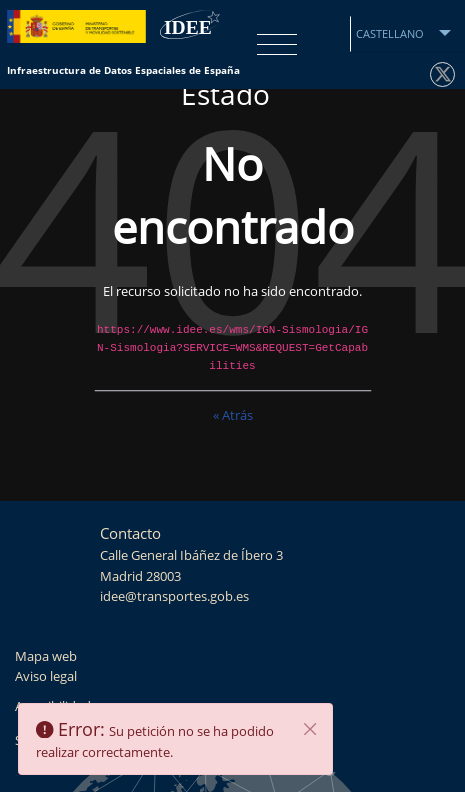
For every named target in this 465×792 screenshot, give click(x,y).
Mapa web (46, 656)
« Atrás (233, 416)
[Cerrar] (311, 729)
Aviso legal (46, 676)
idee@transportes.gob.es (174, 596)
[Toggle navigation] (272, 44)
